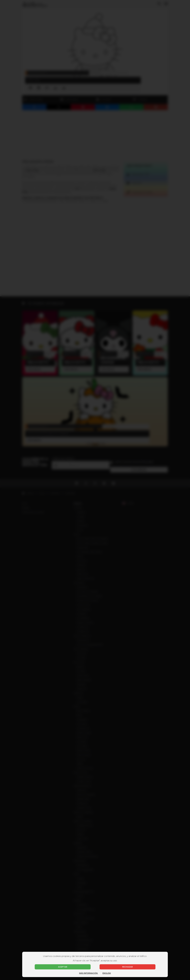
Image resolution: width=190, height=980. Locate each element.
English (107, 973)
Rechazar (127, 967)
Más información (89, 973)
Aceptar (63, 967)
